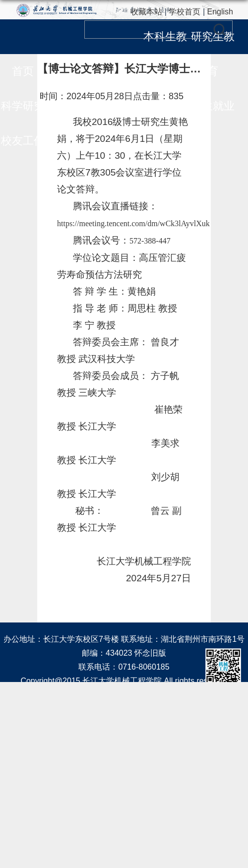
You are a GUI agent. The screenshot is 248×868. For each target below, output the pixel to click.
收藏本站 (146, 12)
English (220, 12)
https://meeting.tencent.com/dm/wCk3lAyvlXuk (133, 223)
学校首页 (185, 12)
